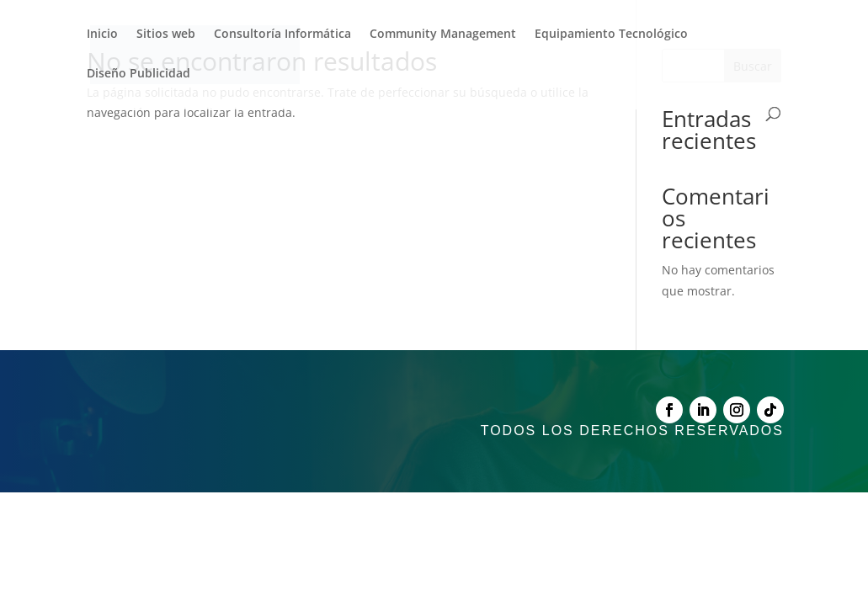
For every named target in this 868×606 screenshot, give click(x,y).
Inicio (102, 35)
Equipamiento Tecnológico (611, 35)
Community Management (443, 35)
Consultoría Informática (282, 35)
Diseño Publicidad (138, 74)
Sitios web (166, 35)
